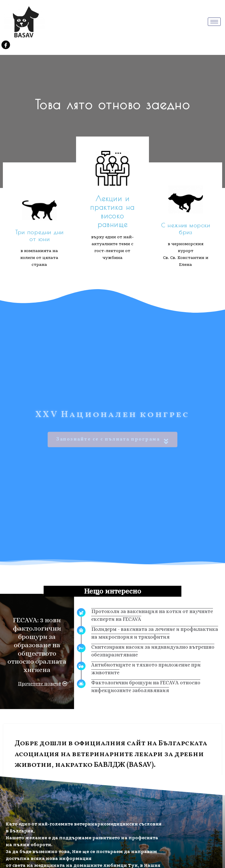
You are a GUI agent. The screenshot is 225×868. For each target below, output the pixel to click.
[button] (43, 684)
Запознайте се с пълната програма (113, 430)
